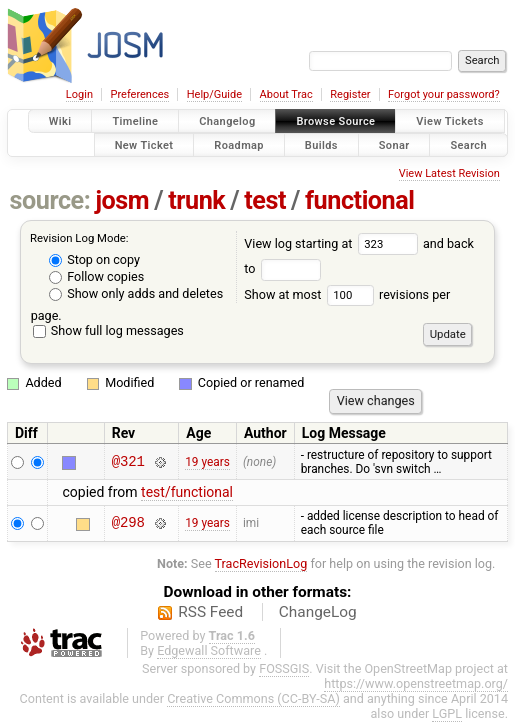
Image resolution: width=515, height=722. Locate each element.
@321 (128, 461)
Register (350, 94)
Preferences (139, 94)
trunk (196, 200)
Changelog (227, 121)
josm (122, 200)
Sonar (394, 144)
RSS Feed (210, 612)
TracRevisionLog (261, 563)
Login (79, 94)
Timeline (135, 121)
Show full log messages (108, 330)
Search (468, 144)
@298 (128, 523)
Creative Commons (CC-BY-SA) (253, 698)
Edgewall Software (209, 650)
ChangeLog (318, 612)
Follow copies (96, 276)
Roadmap (239, 144)
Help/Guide (214, 94)
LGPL (447, 713)
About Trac (286, 94)
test (265, 200)
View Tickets (449, 121)
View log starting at (333, 243)
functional (360, 200)
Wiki (60, 121)
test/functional (187, 492)
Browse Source (335, 121)
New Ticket (144, 144)
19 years (207, 462)
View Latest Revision (449, 173)
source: (50, 200)
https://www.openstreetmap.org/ (416, 683)
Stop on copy (94, 259)
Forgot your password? (444, 94)
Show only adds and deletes (136, 293)
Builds (321, 144)
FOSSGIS (284, 668)
